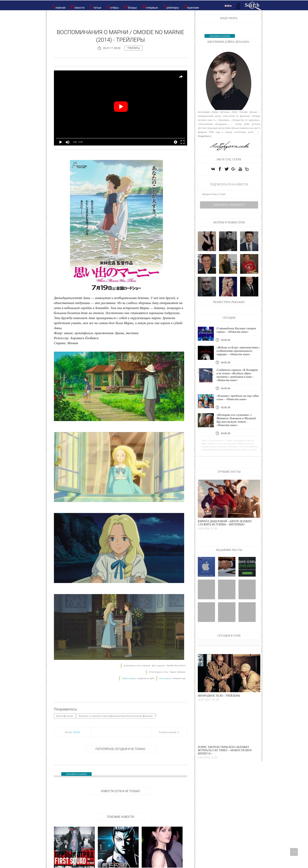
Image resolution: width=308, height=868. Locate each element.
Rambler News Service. (176, 666)
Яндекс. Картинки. (178, 672)
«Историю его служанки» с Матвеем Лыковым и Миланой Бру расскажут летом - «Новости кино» (236, 420)
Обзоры (130, 7)
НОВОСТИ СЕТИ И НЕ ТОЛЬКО (120, 791)
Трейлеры (171, 7)
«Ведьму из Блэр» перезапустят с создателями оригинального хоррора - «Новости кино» (238, 351)
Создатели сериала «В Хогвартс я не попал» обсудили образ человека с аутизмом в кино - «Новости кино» (237, 375)
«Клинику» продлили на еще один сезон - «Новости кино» (237, 397)
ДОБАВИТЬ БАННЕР (76, 774)
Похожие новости (120, 817)
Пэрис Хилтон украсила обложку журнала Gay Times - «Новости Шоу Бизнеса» (225, 750)
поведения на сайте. (146, 678)
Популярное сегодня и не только (120, 749)
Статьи (95, 7)
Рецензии (191, 7)
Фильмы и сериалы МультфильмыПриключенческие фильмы (116, 716)
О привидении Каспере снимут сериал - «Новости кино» (236, 330)
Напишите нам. (179, 678)
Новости (78, 7)
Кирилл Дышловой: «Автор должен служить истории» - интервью (225, 523)
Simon (76, 732)
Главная (59, 7)
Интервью (150, 7)
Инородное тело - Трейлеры (219, 696)
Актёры (113, 7)
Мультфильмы (65, 716)
